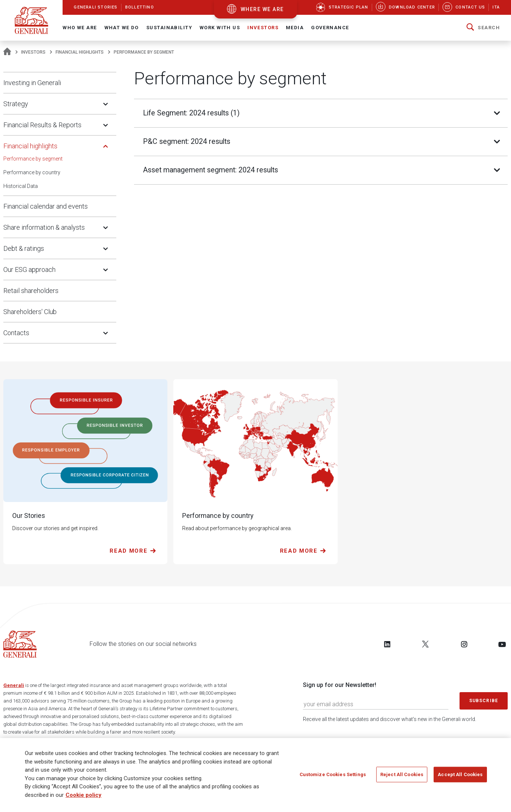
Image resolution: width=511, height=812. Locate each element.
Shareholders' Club (30, 312)
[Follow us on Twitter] (425, 644)
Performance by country (32, 172)
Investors (33, 52)
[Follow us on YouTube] (502, 644)
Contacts (16, 333)
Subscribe (484, 701)
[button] (483, 28)
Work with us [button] (220, 28)
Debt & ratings (24, 248)
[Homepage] (7, 52)
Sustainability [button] (169, 28)
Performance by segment (33, 159)
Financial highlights (80, 52)
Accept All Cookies (460, 774)
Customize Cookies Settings (333, 774)
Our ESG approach (29, 269)
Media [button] (295, 28)
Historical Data (21, 186)
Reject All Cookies (402, 774)
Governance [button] (330, 28)
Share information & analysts (44, 227)
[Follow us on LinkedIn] (387, 644)
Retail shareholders (31, 291)
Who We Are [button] (80, 28)
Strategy (16, 104)
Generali (14, 685)
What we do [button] (122, 28)
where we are (262, 9)
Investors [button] (263, 28)
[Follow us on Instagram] (464, 644)
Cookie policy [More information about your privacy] (84, 795)
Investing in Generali (32, 83)
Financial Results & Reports (42, 125)
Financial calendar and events (46, 206)
